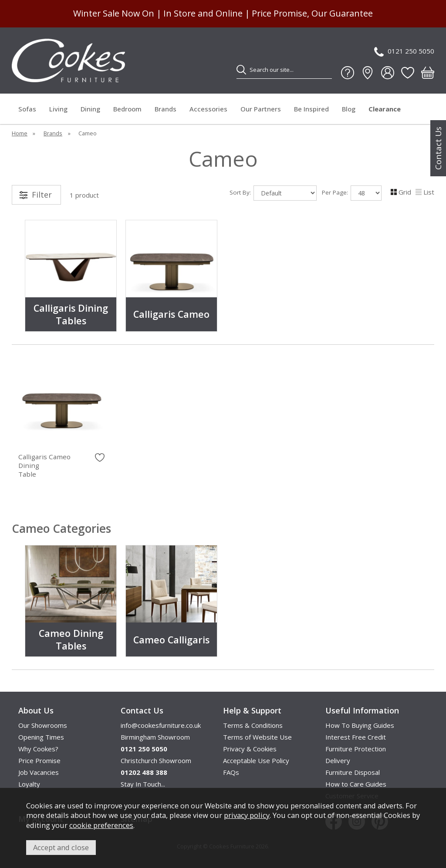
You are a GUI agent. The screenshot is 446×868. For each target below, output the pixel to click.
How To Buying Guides (360, 725)
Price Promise (39, 760)
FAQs (231, 772)
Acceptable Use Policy (256, 760)
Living (58, 109)
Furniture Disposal (353, 772)
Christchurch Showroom (156, 760)
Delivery (338, 760)
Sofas (27, 109)
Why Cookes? (38, 749)
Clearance (385, 109)
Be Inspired (311, 109)
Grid (401, 192)
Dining (90, 109)
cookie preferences (101, 825)
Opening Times (41, 737)
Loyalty (29, 784)
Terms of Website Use (257, 737)
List (425, 192)
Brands (166, 109)
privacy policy (247, 815)
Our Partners (261, 109)
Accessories (208, 109)
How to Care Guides (356, 784)
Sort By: (273, 193)
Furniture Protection (356, 749)
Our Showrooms (43, 725)
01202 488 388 (144, 772)
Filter (42, 195)
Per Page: (352, 193)
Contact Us (438, 148)
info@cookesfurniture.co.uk (161, 725)
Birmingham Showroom (155, 737)
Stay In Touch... (143, 784)
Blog (349, 109)
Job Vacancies (39, 772)
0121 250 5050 (404, 52)
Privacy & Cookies (250, 749)
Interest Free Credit (356, 737)
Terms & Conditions (253, 725)
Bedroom (127, 109)
